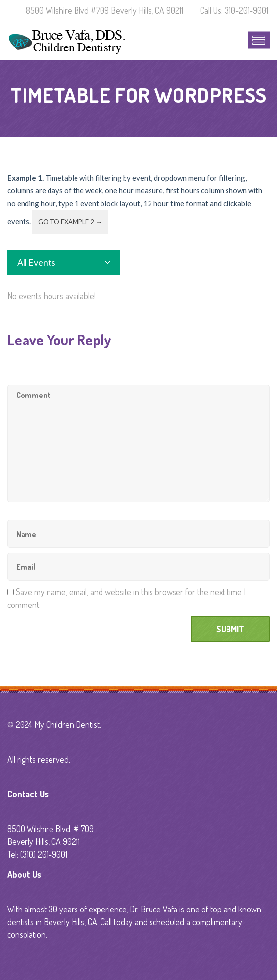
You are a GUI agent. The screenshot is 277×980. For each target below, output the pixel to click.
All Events (36, 262)
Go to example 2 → (70, 222)
